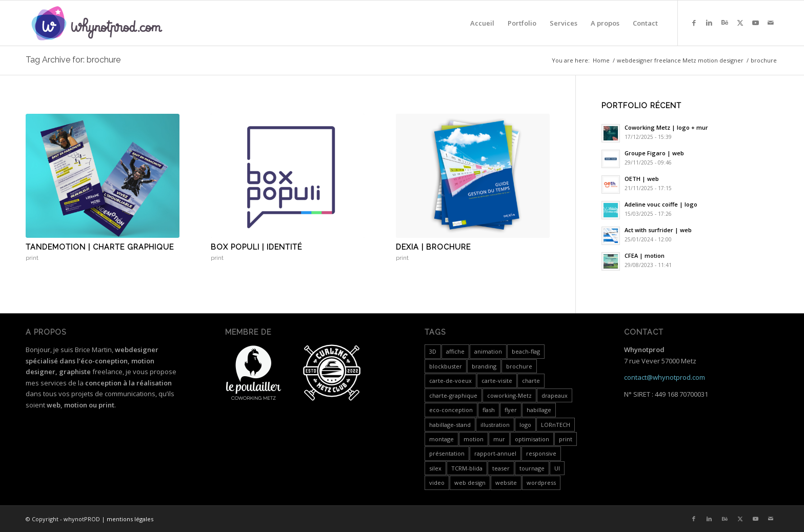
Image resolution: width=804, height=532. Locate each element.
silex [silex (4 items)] (435, 468)
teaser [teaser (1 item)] (501, 468)
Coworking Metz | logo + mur (666, 127)
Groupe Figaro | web (654, 153)
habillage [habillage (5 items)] (539, 410)
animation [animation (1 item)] (488, 351)
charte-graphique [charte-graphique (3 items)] (453, 395)
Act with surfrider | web (658, 230)
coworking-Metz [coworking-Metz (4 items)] (509, 395)
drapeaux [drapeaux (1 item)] (555, 395)
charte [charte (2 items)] (531, 381)
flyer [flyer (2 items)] (511, 410)
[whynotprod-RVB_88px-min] (97, 23)
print (32, 258)
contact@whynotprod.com (665, 377)
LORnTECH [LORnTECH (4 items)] (556, 425)
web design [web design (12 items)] (470, 483)
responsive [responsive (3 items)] (541, 453)
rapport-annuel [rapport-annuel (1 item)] (495, 453)
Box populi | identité (256, 247)
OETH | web (642, 179)
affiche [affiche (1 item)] (455, 351)
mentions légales (130, 519)
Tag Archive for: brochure (73, 60)
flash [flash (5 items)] (489, 410)
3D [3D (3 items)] (433, 351)
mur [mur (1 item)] (499, 439)
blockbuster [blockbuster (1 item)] (446, 366)
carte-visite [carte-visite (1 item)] (497, 381)
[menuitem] (482, 23)
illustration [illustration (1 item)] (495, 425)
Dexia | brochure (433, 247)
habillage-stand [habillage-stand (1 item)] (450, 425)
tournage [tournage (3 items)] (532, 468)
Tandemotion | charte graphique (100, 247)
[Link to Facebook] (694, 23)
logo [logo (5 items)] (525, 425)
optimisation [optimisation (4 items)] (532, 439)
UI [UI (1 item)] (557, 468)
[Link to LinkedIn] (709, 23)
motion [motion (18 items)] (474, 439)
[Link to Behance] (725, 23)
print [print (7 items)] (566, 439)
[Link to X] (740, 23)
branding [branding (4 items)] (484, 366)
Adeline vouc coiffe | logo (661, 204)
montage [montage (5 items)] (441, 439)
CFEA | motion (645, 255)
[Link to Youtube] (755, 23)
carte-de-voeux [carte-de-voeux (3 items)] (450, 381)
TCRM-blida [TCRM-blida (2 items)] (467, 468)
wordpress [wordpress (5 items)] (541, 483)
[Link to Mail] (771, 23)
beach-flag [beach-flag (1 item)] (526, 351)
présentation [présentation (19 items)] (447, 453)
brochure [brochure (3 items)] (519, 366)
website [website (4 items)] (506, 483)
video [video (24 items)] (437, 483)
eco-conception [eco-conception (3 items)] (451, 410)
